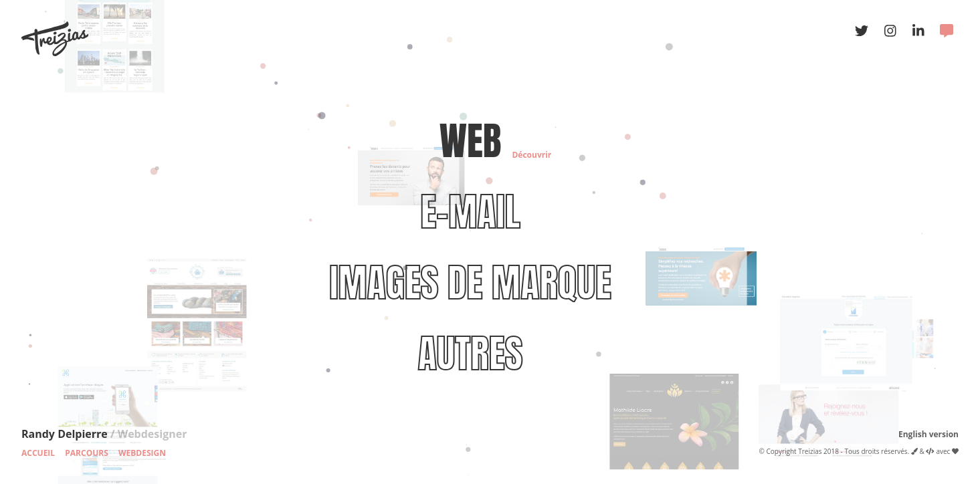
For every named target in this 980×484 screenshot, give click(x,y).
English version (928, 434)
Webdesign (142, 453)
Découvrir (531, 155)
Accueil (38, 453)
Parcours (87, 453)
